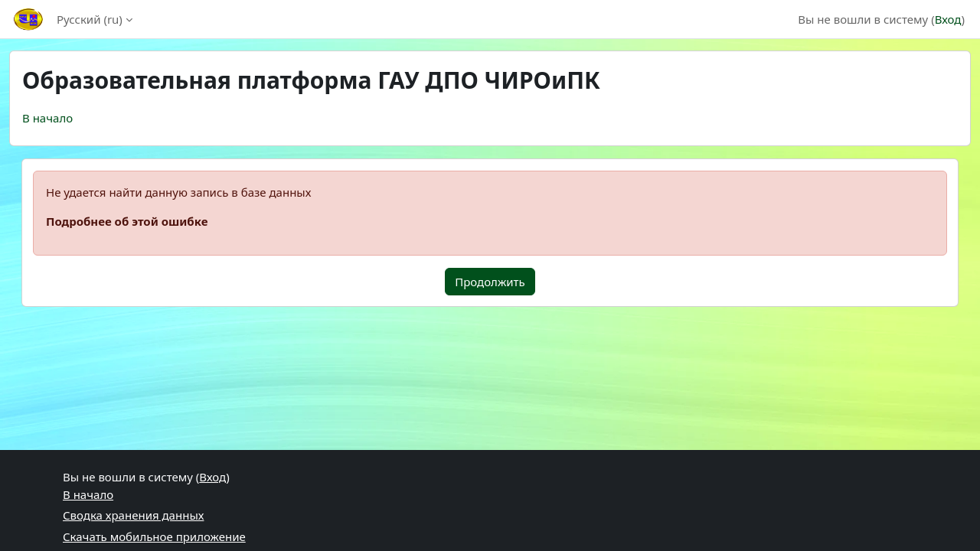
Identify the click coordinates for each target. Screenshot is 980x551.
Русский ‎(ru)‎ (90, 19)
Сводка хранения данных (133, 515)
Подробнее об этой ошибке (127, 221)
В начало (47, 118)
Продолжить (490, 282)
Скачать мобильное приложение (154, 536)
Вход (948, 19)
